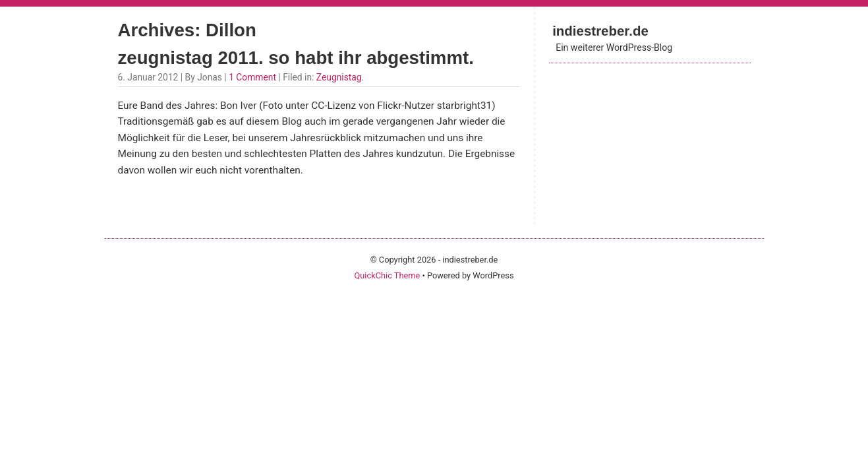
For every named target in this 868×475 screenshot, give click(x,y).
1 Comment (252, 77)
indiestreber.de (600, 31)
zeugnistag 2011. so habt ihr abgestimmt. (296, 58)
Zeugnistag (339, 77)
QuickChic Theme (387, 275)
